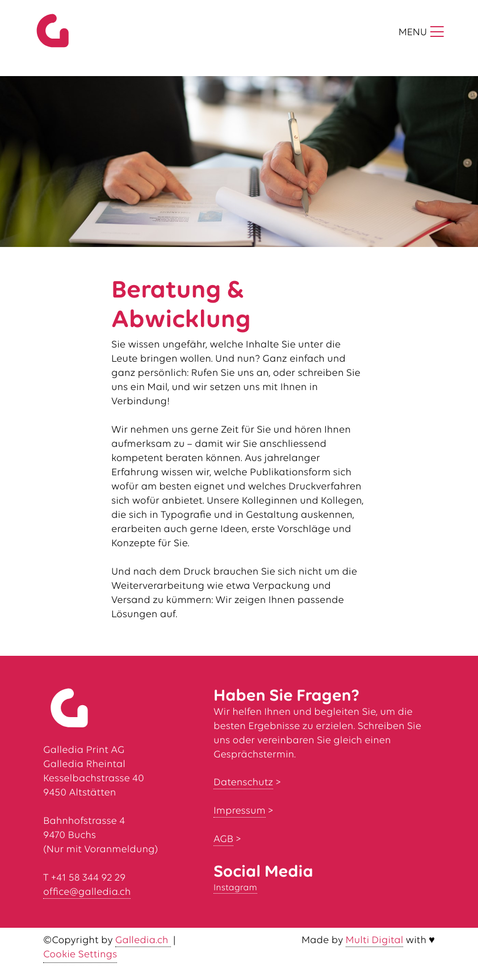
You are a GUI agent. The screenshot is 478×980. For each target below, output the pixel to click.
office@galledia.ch (87, 892)
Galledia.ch (143, 941)
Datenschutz (243, 783)
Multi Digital (375, 941)
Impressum (240, 811)
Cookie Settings (80, 955)
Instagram (235, 888)
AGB (223, 839)
